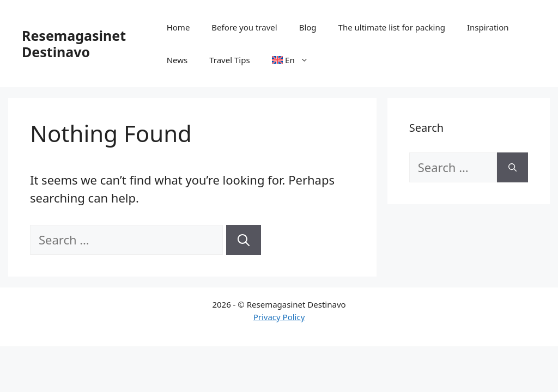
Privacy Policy (279, 317)
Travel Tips (229, 60)
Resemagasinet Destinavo (74, 44)
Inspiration (488, 27)
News (177, 60)
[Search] (244, 240)
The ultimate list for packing (392, 27)
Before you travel (244, 27)
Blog (308, 27)
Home (178, 27)
